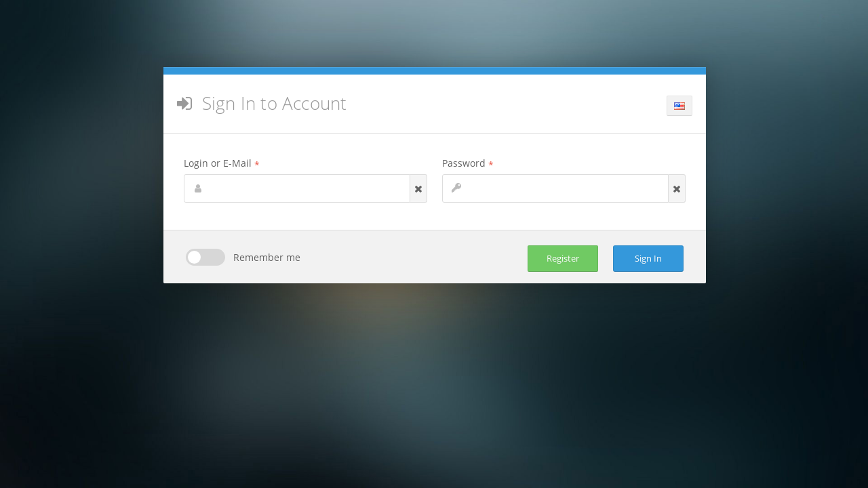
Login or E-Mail (222, 163)
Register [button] (563, 258)
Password (468, 163)
